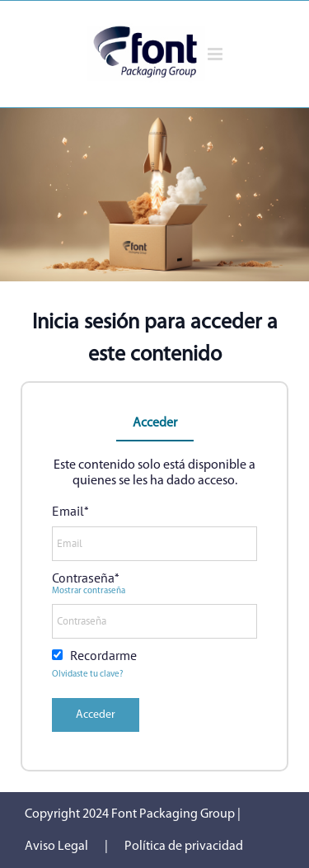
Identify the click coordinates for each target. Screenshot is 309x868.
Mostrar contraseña (89, 591)
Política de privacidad (184, 847)
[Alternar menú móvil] (216, 54)
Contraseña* (86, 578)
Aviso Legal (56, 847)
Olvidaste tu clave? (87, 675)
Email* (70, 511)
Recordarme (103, 655)
